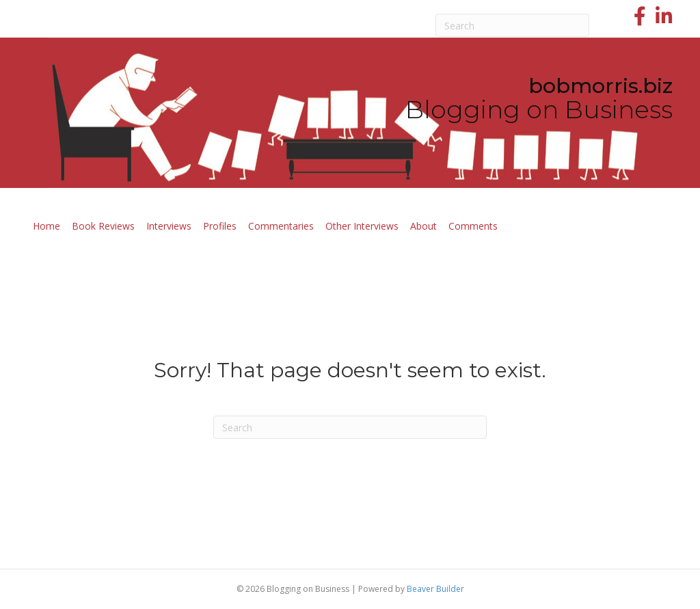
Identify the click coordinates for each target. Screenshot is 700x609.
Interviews (169, 226)
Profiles (220, 226)
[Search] (512, 25)
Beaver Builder (435, 589)
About (423, 226)
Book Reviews (103, 226)
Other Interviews (362, 226)
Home (46, 226)
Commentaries (281, 226)
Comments (473, 226)
